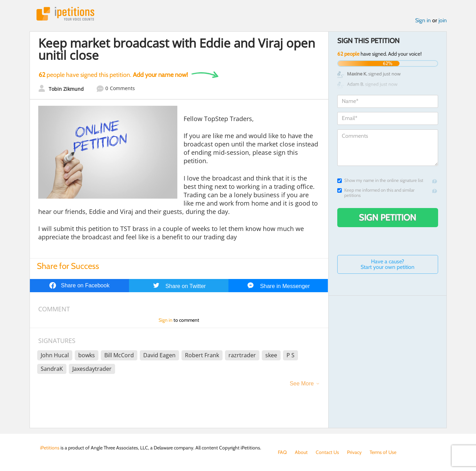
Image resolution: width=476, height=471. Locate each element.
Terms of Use (383, 452)
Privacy (354, 452)
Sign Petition (388, 217)
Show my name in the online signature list (380, 180)
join (443, 20)
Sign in (423, 20)
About (301, 452)
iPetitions (65, 14)
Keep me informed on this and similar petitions (376, 193)
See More (302, 384)
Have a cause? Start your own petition (388, 264)
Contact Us (327, 452)
